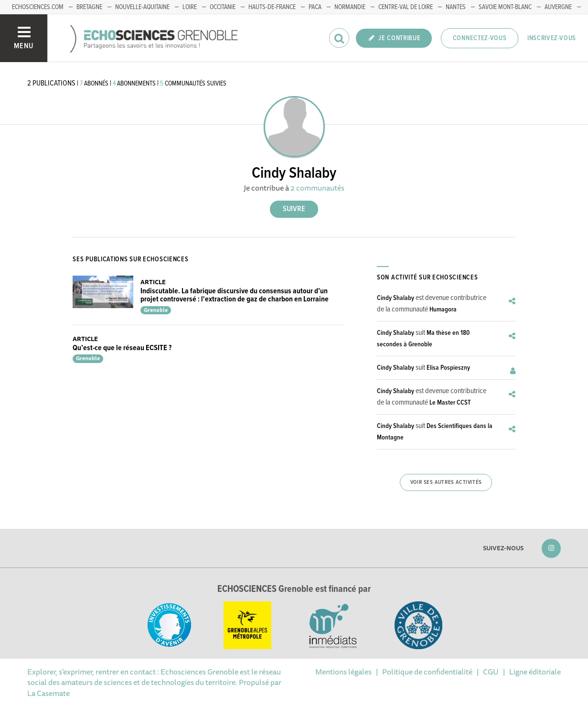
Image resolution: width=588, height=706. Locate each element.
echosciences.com (38, 7)
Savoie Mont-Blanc (505, 7)
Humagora (443, 310)
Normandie (350, 7)
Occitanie (223, 7)
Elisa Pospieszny (448, 368)
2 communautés (317, 188)
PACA (315, 7)
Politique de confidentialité (427, 672)
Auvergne (558, 7)
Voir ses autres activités (446, 482)
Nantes (456, 7)
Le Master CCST (450, 403)
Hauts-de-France (272, 7)
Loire (190, 7)
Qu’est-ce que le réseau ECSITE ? (122, 348)
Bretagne (89, 7)
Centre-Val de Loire (406, 7)
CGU (491, 672)
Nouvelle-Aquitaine (142, 7)
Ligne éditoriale (535, 672)
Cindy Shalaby (396, 298)
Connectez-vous (480, 38)
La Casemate (48, 693)
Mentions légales (343, 672)
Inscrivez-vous (552, 38)
